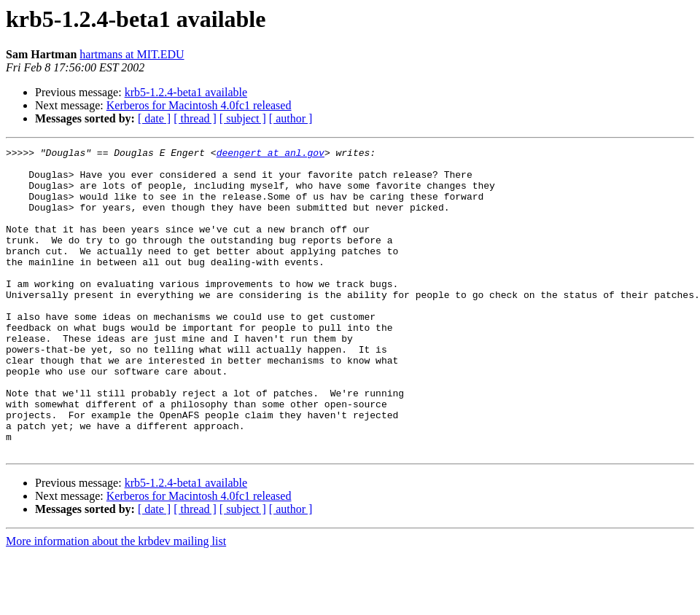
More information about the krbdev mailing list (116, 602)
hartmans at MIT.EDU (132, 54)
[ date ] (154, 118)
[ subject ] (243, 118)
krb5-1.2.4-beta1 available (186, 92)
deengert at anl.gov (271, 154)
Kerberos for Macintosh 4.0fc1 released (199, 105)
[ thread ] (195, 118)
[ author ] (291, 118)
